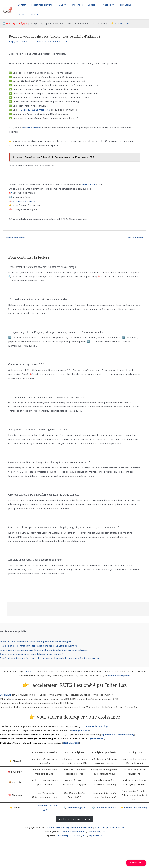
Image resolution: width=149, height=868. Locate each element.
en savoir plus (122, 24)
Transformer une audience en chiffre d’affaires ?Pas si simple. (43, 267)
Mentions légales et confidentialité (74, 827)
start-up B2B (89, 185)
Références (75, 5)
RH (102, 836)
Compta (66, 836)
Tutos (22, 15)
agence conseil (96, 739)
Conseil (90, 5)
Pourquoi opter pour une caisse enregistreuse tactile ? (38, 429)
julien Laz (30, 671)
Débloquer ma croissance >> (75, 819)
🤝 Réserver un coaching (134, 808)
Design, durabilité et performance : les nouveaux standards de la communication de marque (50, 658)
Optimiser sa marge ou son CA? (26, 364)
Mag (61, 5)
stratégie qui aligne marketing (34, 110)
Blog (11, 42)
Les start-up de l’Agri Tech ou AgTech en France (35, 560)
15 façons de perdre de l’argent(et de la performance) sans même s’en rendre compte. (56, 332)
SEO (104, 832)
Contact (50, 827)
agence (106, 735)
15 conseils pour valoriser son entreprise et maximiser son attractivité (47, 397)
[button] (63, 5)
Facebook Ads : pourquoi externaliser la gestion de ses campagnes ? (37, 642)
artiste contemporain (119, 676)
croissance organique (24, 201)
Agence (105, 5)
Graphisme (93, 836)
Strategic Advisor (80, 730)
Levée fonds (94, 832)
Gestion (65, 832)
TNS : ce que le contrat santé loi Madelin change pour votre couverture (38, 646)
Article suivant (137, 238)
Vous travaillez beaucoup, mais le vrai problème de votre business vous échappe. (44, 650)
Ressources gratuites (41, 5)
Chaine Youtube (116, 827)
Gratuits (76, 836)
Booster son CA (78, 832)
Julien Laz (6, 695)
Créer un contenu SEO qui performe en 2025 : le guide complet (43, 495)
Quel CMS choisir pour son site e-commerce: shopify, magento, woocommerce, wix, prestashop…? (64, 527)
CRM (84, 836)
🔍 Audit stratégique (74, 808)
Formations (123, 5)
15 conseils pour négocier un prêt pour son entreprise (38, 299)
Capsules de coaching (96, 726)
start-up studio (71, 743)
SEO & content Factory (122, 735)
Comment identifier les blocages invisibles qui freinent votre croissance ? (49, 462)
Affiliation (100, 827)
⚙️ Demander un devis (104, 808)
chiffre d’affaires (32, 128)
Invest (137, 5)
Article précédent (14, 238)
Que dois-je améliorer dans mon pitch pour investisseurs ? (31, 654)
